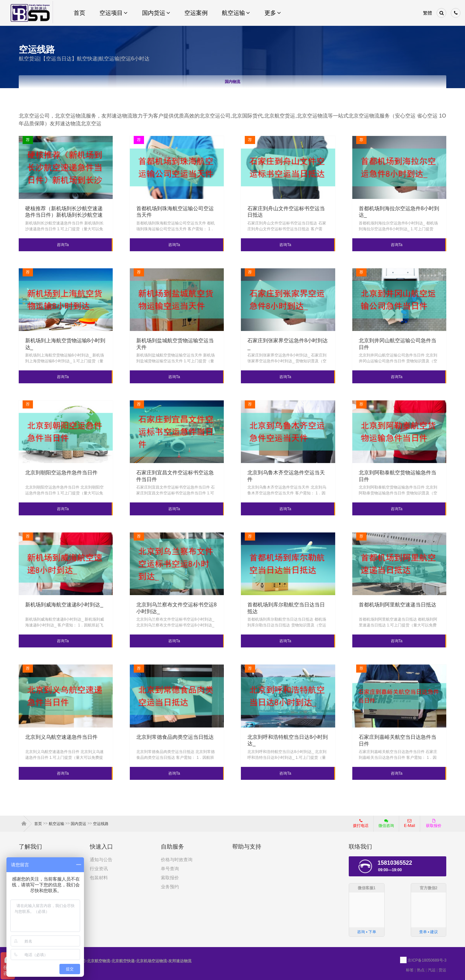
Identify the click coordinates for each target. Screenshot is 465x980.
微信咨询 (384, 825)
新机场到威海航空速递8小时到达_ (64, 605)
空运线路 (101, 824)
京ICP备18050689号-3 (427, 960)
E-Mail (409, 823)
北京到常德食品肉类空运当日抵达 (175, 737)
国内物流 (232, 82)
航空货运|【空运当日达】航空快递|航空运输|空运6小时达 (84, 59)
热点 (421, 970)
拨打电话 (361, 823)
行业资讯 (99, 869)
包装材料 (99, 878)
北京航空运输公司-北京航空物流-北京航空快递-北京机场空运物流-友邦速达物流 (105, 961)
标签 (410, 970)
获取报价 (434, 823)
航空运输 (57, 824)
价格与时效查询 (177, 860)
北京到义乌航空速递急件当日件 (61, 737)
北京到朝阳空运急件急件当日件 (61, 473)
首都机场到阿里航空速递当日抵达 (398, 605)
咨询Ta (63, 245)
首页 (25, 824)
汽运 (432, 970)
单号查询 (170, 869)
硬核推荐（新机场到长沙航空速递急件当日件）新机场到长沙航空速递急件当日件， (64, 215)
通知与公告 (101, 860)
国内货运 (78, 824)
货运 (442, 970)
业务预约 (170, 887)
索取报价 (170, 878)
